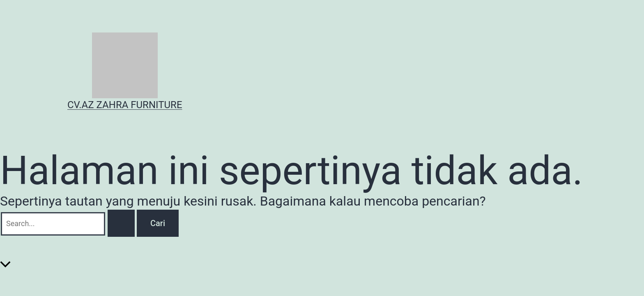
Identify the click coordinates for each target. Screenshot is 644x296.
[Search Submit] (121, 223)
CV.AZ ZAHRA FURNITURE (125, 105)
